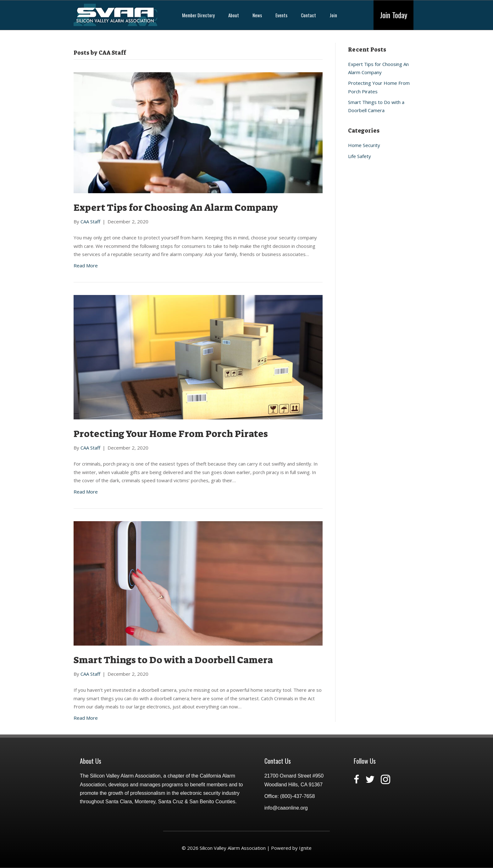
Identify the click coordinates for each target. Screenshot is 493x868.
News (257, 15)
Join (333, 15)
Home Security (364, 145)
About (234, 15)
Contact (308, 15)
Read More (86, 265)
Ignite (305, 848)
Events (281, 15)
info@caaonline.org (286, 808)
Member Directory (198, 15)
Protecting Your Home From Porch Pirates (171, 434)
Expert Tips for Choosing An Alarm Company (176, 208)
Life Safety (360, 156)
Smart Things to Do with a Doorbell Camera (173, 660)
